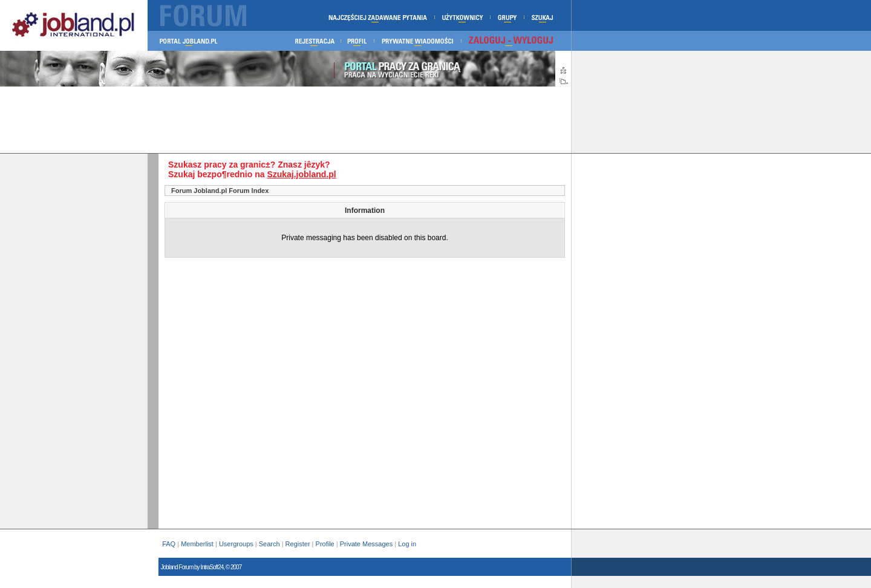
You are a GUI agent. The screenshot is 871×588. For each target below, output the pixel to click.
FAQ (169, 544)
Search (269, 544)
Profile (325, 544)
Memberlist (197, 544)
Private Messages (366, 544)
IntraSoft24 (212, 567)
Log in (408, 544)
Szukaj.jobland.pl (301, 174)
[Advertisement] (285, 120)
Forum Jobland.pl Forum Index (220, 191)
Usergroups (236, 544)
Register (298, 544)
